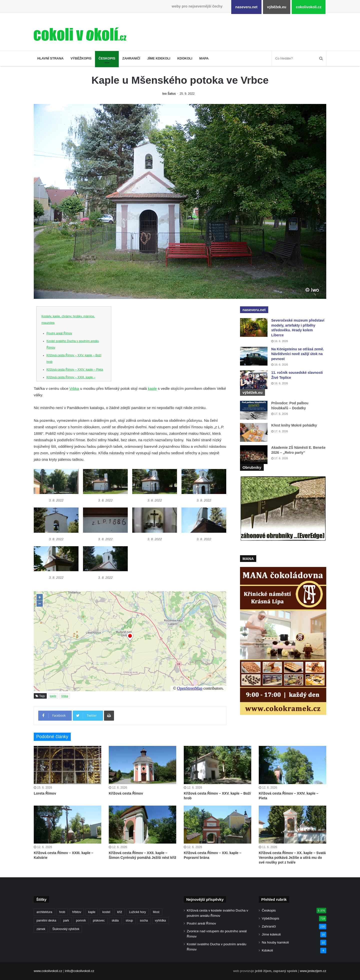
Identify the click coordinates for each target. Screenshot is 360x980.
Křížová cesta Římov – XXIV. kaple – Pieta (75, 370)
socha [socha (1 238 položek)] (144, 921)
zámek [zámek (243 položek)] (41, 929)
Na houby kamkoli (275, 942)
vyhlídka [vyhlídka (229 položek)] (160, 921)
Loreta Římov (45, 793)
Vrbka (74, 388)
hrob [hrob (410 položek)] (62, 912)
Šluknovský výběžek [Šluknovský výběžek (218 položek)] (66, 929)
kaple (152, 388)
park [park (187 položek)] (66, 921)
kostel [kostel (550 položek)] (106, 912)
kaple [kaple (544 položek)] (92, 912)
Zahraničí (131, 58)
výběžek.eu (277, 7)
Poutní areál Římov (59, 333)
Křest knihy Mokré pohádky (294, 425)
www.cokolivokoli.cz (48, 971)
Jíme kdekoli (159, 58)
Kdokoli (185, 58)
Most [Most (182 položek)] (156, 912)
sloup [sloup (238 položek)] (129, 921)
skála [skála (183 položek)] (115, 921)
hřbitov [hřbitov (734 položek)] (77, 912)
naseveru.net (246, 7)
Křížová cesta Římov (126, 793)
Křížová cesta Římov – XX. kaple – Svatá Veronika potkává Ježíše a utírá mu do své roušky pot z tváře (292, 858)
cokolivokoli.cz (308, 7)
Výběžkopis (81, 58)
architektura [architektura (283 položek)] (44, 912)
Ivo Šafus (169, 94)
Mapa (204, 58)
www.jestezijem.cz (313, 971)
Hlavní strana (50, 58)
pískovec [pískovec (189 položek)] (99, 921)
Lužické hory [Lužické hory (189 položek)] (137, 912)
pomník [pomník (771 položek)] (81, 921)
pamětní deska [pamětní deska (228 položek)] (46, 921)
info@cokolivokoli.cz (80, 971)
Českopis (107, 58)
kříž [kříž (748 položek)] (120, 912)
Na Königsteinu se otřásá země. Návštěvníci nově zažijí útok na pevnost (298, 354)
